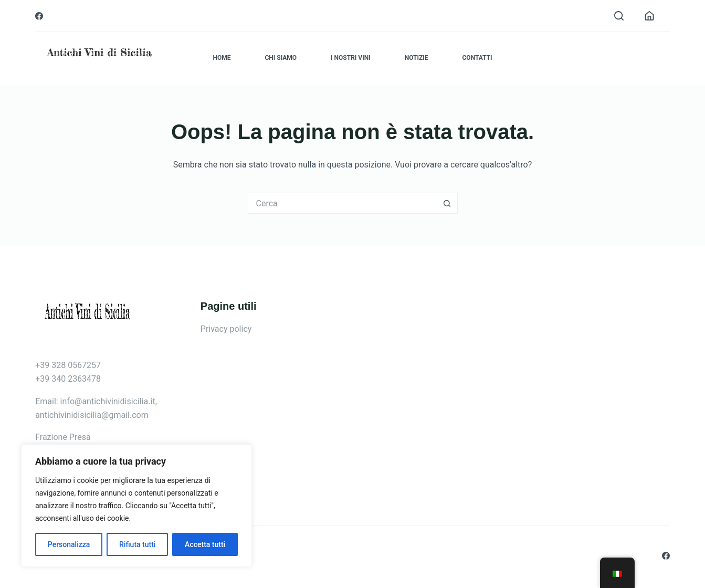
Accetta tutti (205, 544)
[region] (136, 506)
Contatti (477, 58)
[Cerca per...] (342, 203)
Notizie (417, 58)
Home (222, 58)
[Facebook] (39, 16)
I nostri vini (351, 58)
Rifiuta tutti (137, 544)
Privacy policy (226, 329)
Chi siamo (281, 58)
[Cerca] (619, 16)
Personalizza (69, 544)
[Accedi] (649, 16)
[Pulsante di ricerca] (447, 203)
